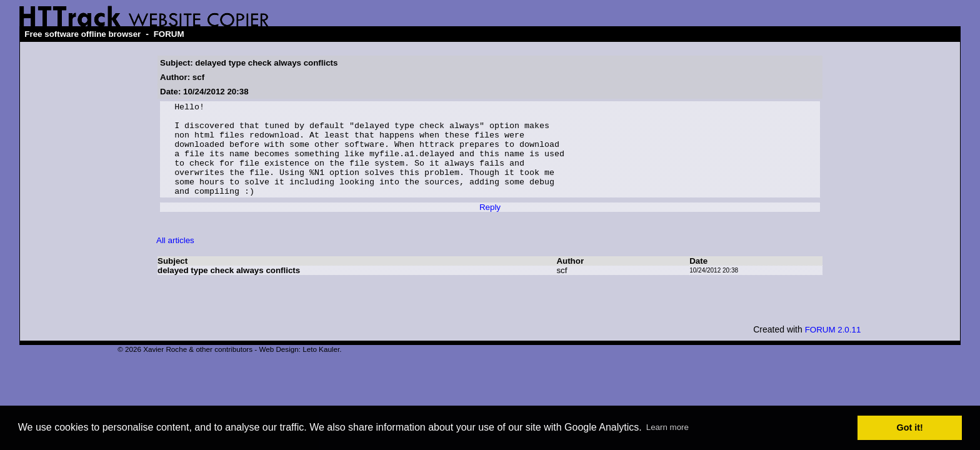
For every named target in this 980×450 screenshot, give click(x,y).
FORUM (169, 34)
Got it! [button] (910, 427)
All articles (175, 259)
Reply (490, 226)
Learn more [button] (667, 427)
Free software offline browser (82, 34)
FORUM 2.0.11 (833, 348)
